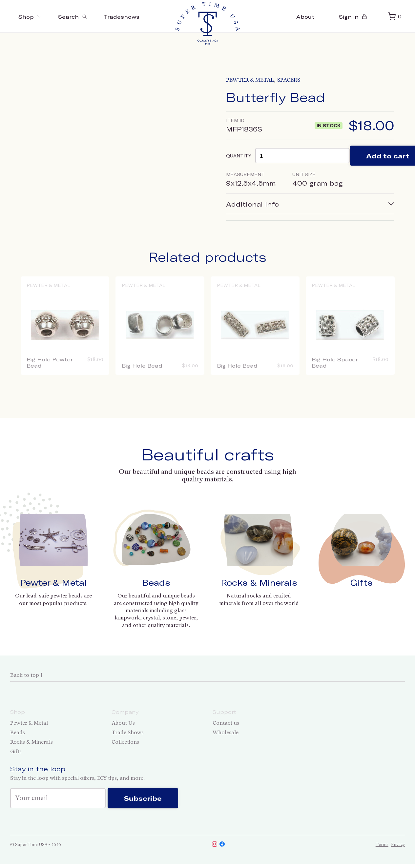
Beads (156, 582)
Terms (382, 845)
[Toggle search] (73, 16)
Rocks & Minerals (259, 582)
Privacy (398, 845)
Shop (30, 17)
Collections (125, 742)
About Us (123, 723)
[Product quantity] (302, 156)
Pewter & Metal (250, 80)
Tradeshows (122, 17)
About (305, 17)
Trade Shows (128, 732)
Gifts (362, 582)
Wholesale (226, 732)
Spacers (289, 80)
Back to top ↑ (26, 675)
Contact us (226, 723)
